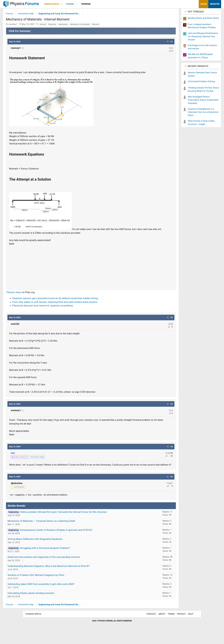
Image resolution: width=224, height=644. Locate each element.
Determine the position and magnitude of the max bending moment (66, 569)
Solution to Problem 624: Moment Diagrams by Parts (59, 587)
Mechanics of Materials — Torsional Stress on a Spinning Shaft (64, 533)
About (159, 626)
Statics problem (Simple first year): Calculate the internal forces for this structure (86, 524)
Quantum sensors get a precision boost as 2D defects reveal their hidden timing (78, 307)
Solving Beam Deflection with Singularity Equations (58, 551)
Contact (148, 626)
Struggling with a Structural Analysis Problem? (68, 560)
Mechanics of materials (103, 25)
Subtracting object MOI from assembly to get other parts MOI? (64, 596)
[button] (84, 4)
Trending (109, 4)
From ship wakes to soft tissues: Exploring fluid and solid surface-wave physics (77, 310)
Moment (118, 25)
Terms (168, 626)
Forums (93, 4)
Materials (75, 25)
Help (188, 626)
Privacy (179, 626)
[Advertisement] (91, 275)
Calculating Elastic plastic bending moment (54, 605)
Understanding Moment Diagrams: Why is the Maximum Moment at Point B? (71, 578)
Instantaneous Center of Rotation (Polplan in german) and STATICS (79, 542)
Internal (65, 25)
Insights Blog (74, 4)
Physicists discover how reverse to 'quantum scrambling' (65, 314)
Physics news (37, 301)
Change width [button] (36, 626)
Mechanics (86, 25)
